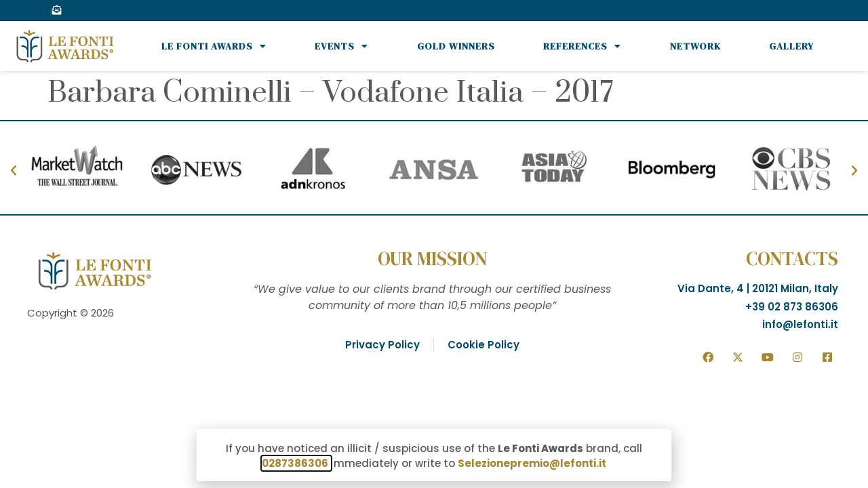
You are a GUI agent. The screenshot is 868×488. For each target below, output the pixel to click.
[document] (434, 244)
